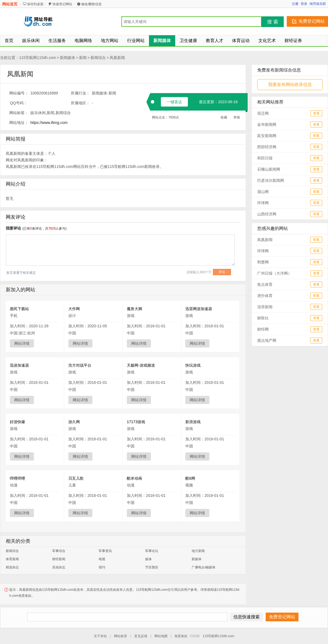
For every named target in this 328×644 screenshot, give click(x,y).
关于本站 (100, 636)
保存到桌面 (35, 4)
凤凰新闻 (117, 58)
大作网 (74, 309)
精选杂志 (12, 567)
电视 (102, 559)
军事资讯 (105, 551)
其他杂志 (59, 567)
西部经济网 (267, 147)
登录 (304, 4)
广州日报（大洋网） (274, 273)
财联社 (263, 318)
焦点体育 (265, 284)
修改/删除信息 (91, 4)
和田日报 (265, 158)
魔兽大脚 (134, 309)
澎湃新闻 (265, 307)
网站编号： (19, 93)
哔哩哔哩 (17, 478)
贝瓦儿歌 (76, 478)
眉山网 (263, 192)
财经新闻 (59, 559)
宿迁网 (263, 113)
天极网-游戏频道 (141, 365)
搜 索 (273, 22)
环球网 (263, 203)
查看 (316, 113)
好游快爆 (17, 422)
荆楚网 (263, 262)
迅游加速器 (19, 365)
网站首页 (10, 4)
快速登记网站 (62, 4)
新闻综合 (98, 58)
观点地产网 (267, 340)
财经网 (263, 329)
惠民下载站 (19, 309)
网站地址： (19, 123)
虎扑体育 (265, 296)
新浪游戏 (193, 422)
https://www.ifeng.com (49, 123)
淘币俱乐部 (318, 4)
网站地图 (161, 636)
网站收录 (121, 636)
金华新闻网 (267, 124)
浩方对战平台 (80, 365)
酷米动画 (134, 478)
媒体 (148, 559)
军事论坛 (152, 551)
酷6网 (190, 478)
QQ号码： (19, 103)
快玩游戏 (193, 365)
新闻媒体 (68, 58)
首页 (9, 41)
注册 (295, 4)
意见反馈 (141, 636)
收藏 (224, 117)
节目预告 (152, 567)
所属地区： (80, 103)
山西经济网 (267, 214)
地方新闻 (198, 551)
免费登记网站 (312, 21)
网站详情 (22, 343)
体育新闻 (12, 559)
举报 (237, 117)
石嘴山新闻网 (271, 169)
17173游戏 (136, 422)
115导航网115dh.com (38, 58)
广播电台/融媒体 (203, 567)
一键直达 (174, 102)
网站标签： (19, 113)
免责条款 (181, 636)
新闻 (83, 58)
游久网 (74, 422)
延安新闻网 (267, 136)
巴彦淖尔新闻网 (271, 180)
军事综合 (59, 551)
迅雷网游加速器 (199, 309)
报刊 (102, 567)
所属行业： (80, 93)
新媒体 (197, 559)
